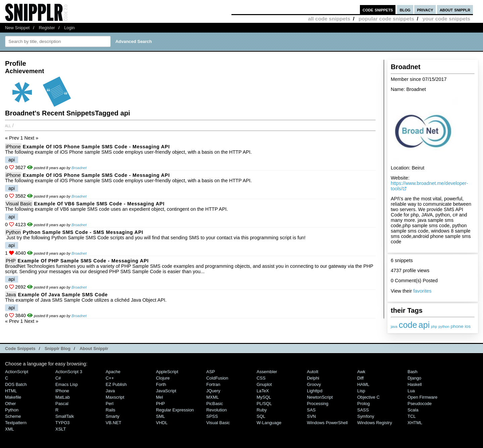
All (8, 126)
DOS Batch (16, 384)
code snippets (378, 10)
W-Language (269, 423)
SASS (363, 410)
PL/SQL (264, 404)
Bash (413, 372)
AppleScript (167, 372)
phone (457, 326)
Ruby (262, 410)
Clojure (163, 378)
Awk (361, 372)
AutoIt (313, 372)
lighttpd (315, 391)
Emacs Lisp (67, 384)
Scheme (13, 416)
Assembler (267, 372)
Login (69, 28)
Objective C (368, 397)
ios (468, 326)
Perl (110, 404)
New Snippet (17, 28)
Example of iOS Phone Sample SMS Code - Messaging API (96, 147)
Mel (159, 397)
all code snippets (329, 19)
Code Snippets (20, 349)
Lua (411, 391)
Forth (161, 384)
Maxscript (115, 397)
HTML (11, 391)
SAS (311, 410)
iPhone (13, 147)
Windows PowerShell (327, 423)
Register (47, 28)
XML (10, 429)
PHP (11, 261)
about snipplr (455, 10)
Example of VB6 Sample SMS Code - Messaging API (99, 204)
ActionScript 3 (69, 372)
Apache (113, 372)
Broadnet (79, 168)
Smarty (113, 416)
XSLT (61, 429)
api (424, 325)
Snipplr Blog (58, 349)
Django (414, 378)
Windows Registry (375, 423)
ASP (211, 372)
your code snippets (446, 19)
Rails (111, 410)
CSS (261, 378)
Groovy (314, 384)
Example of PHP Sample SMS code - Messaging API (83, 261)
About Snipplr (94, 349)
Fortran (213, 384)
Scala (413, 410)
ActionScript (17, 372)
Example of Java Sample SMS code (63, 295)
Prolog (363, 404)
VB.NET (114, 423)
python (444, 327)
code (408, 325)
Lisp (361, 391)
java (394, 327)
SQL (261, 416)
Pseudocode (420, 404)
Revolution (217, 410)
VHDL (162, 423)
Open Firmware (422, 397)
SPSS (212, 416)
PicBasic (215, 404)
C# (58, 378)
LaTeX (263, 391)
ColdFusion (217, 378)
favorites (422, 291)
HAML (363, 384)
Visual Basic (19, 204)
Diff (360, 378)
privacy (425, 10)
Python (13, 232)
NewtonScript (320, 397)
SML (160, 416)
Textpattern (16, 423)
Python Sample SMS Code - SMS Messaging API (83, 232)
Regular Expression (175, 410)
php (434, 327)
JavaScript (166, 391)
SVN (311, 416)
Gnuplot (264, 384)
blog (405, 10)
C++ (110, 378)
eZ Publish (116, 384)
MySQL (264, 397)
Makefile (13, 397)
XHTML (415, 423)
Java (11, 295)
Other (10, 404)
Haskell (415, 384)
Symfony (366, 416)
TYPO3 (62, 423)
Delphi (313, 378)
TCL (412, 416)
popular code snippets (386, 19)
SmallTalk (65, 416)
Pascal (62, 404)
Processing (318, 404)
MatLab (63, 397)
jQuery (213, 391)
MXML (212, 397)
